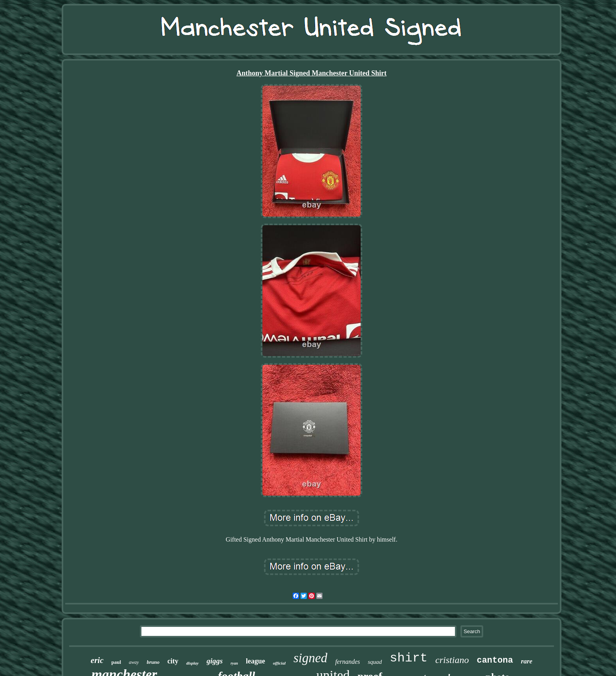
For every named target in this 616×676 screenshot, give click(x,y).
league (256, 661)
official (279, 663)
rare (527, 661)
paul (116, 662)
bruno (153, 662)
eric (97, 660)
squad (375, 662)
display (192, 663)
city (173, 661)
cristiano (452, 660)
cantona (495, 660)
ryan (234, 663)
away (134, 662)
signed (310, 658)
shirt (409, 658)
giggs (215, 661)
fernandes (347, 662)
